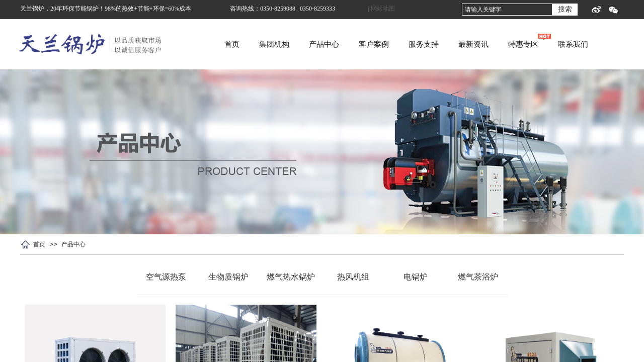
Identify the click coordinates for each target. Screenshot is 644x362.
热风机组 (353, 277)
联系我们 (601, 44)
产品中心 (352, 44)
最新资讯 (502, 44)
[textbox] (507, 10)
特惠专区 (551, 44)
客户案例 (402, 44)
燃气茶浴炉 (478, 277)
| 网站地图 (381, 9)
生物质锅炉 (228, 277)
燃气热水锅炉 (291, 277)
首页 (260, 44)
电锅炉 (416, 277)
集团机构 (302, 44)
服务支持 (452, 44)
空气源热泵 (166, 277)
